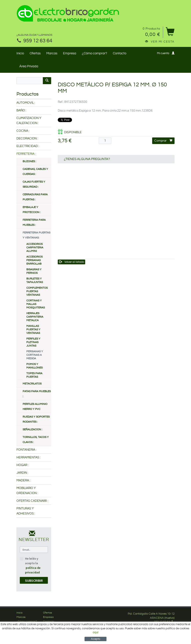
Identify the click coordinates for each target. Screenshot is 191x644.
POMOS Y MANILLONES (34, 366)
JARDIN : (22, 473)
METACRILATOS (32, 384)
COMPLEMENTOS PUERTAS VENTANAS (37, 291)
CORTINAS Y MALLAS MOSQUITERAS (36, 304)
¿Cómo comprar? (95, 53)
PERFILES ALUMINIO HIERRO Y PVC (35, 407)
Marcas (52, 53)
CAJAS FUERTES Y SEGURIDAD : (34, 184)
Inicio (20, 53)
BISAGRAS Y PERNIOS (34, 271)
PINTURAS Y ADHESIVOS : (26, 511)
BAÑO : (21, 110)
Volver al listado (72, 262)
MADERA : (23, 480)
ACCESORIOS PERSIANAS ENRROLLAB (34, 260)
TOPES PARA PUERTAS (34, 375)
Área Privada (29, 66)
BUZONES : (29, 161)
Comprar (163, 141)
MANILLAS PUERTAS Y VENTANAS (33, 330)
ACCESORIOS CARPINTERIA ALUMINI (35, 248)
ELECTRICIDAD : (28, 146)
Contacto (120, 53)
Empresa (70, 53)
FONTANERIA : (26, 450)
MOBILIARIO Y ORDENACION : (27, 491)
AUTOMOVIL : (26, 103)
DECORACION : (27, 139)
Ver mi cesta (160, 42)
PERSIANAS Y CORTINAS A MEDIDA (35, 355)
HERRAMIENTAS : (29, 457)
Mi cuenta (166, 53)
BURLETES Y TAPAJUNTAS (35, 280)
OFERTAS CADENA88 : (32, 501)
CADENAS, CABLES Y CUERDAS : (35, 172)
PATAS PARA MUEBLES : (37, 394)
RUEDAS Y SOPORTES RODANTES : (36, 419)
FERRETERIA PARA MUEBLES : (34, 222)
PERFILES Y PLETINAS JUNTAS (33, 342)
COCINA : (23, 131)
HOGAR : (23, 465)
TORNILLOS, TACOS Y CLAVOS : (36, 440)
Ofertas (35, 53)
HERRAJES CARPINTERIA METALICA (35, 317)
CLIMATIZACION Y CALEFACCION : (29, 121)
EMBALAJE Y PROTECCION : (32, 210)
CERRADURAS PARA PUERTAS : (35, 197)
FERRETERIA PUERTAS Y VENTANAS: (36, 235)
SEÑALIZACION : (32, 430)
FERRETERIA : (26, 154)
